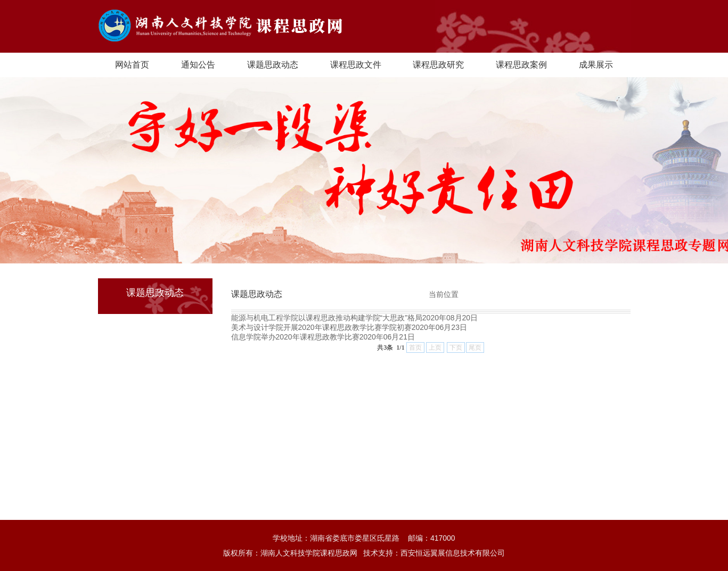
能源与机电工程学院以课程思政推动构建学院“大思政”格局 (327, 318)
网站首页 (132, 65)
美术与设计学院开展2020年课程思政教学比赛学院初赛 (321, 327)
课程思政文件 (356, 65)
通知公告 (198, 65)
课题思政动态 (273, 65)
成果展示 (596, 65)
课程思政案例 (521, 65)
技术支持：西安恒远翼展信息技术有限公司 (434, 553)
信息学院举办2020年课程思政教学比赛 (295, 337)
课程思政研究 (438, 65)
